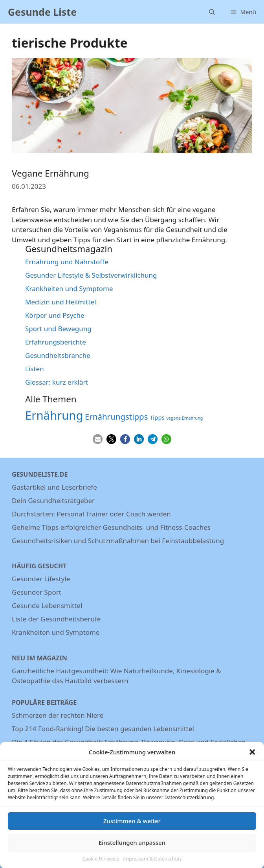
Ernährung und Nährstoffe (67, 262)
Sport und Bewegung (58, 329)
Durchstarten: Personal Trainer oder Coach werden (91, 514)
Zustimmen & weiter (132, 826)
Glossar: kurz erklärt (57, 382)
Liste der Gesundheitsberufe (56, 619)
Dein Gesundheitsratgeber (53, 500)
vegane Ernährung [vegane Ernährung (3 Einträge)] (184, 418)
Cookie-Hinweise (100, 864)
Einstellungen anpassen (132, 848)
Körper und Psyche (55, 315)
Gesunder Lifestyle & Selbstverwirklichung (91, 275)
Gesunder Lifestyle (41, 579)
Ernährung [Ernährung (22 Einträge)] (54, 415)
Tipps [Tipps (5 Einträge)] (157, 417)
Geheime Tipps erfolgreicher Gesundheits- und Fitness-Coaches (111, 527)
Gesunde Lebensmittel (47, 605)
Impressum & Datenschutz (152, 864)
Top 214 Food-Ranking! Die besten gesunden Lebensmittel (103, 729)
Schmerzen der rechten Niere (58, 715)
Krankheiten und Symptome (69, 288)
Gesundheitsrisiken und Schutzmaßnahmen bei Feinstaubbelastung (118, 541)
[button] (252, 757)
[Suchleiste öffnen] (212, 12)
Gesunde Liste (42, 12)
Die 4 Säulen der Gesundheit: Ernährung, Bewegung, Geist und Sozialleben (129, 742)
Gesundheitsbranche (58, 355)
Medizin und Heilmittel (61, 302)
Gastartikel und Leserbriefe (54, 487)
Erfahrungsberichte (56, 342)
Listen (35, 369)
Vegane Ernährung (50, 173)
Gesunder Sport (37, 592)
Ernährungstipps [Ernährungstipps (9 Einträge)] (116, 416)
